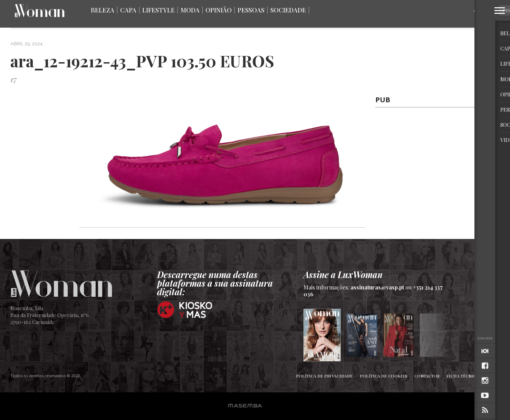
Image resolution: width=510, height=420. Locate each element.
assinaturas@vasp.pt (377, 287)
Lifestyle (158, 10)
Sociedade (288, 10)
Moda (190, 10)
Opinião (219, 10)
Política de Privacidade (324, 376)
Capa (128, 10)
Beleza (103, 10)
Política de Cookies (384, 376)
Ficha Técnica (463, 376)
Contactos (427, 376)
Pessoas (251, 10)
